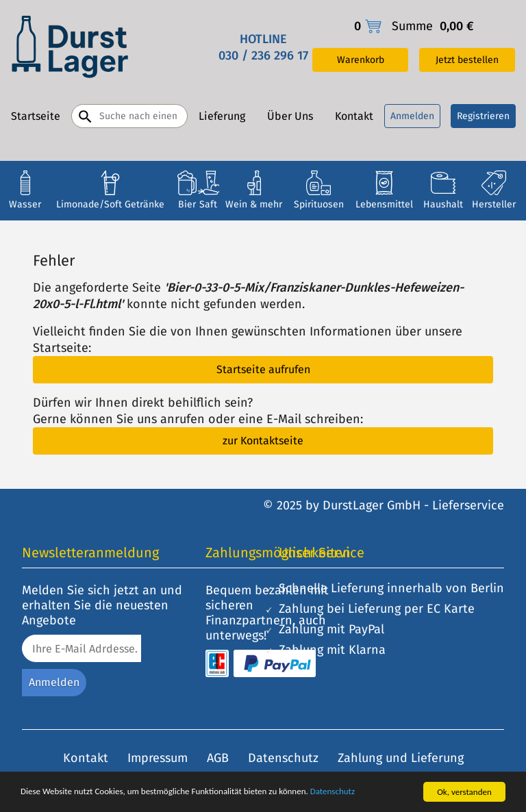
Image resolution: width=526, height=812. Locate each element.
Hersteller (494, 204)
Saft (208, 204)
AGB (218, 758)
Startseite (36, 116)
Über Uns (290, 116)
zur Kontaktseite (263, 441)
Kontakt (354, 116)
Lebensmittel (384, 204)
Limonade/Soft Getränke (110, 204)
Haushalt (443, 204)
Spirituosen (319, 204)
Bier (187, 204)
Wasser (25, 204)
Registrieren (483, 116)
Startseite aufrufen (263, 369)
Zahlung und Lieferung (401, 758)
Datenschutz (333, 792)
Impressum (158, 758)
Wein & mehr (254, 204)
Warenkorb (361, 60)
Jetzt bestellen (467, 60)
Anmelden (412, 116)
